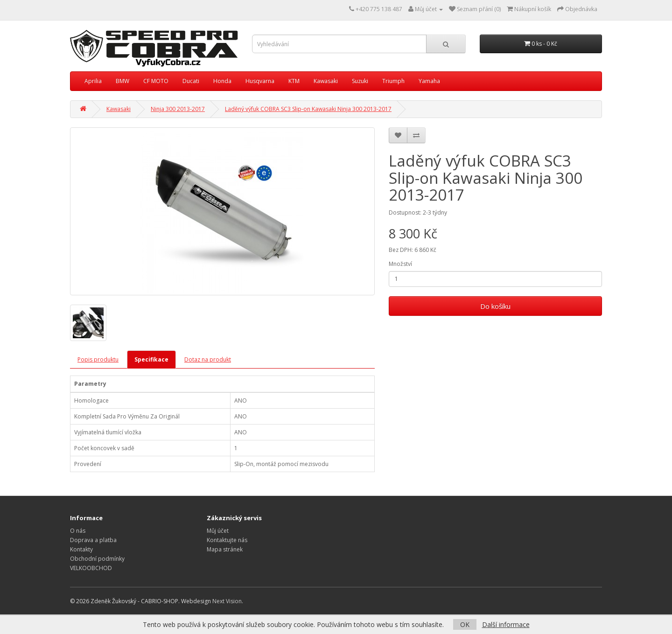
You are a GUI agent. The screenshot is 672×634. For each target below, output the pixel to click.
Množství (400, 264)
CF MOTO (156, 81)
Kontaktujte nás (227, 540)
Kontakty (81, 549)
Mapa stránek (225, 549)
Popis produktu (98, 359)
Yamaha (429, 81)
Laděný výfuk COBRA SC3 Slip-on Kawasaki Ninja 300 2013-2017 (308, 109)
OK (465, 624)
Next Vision (227, 601)
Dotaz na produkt (208, 359)
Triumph (393, 81)
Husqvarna (260, 81)
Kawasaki (326, 81)
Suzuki (360, 81)
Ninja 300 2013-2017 (178, 109)
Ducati (191, 81)
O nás (78, 531)
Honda (222, 81)
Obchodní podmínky (97, 559)
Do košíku (495, 306)
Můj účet (218, 531)
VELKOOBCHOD (91, 568)
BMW (122, 81)
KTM (294, 81)
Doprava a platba (93, 540)
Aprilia (93, 81)
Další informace (506, 624)
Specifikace (151, 359)
